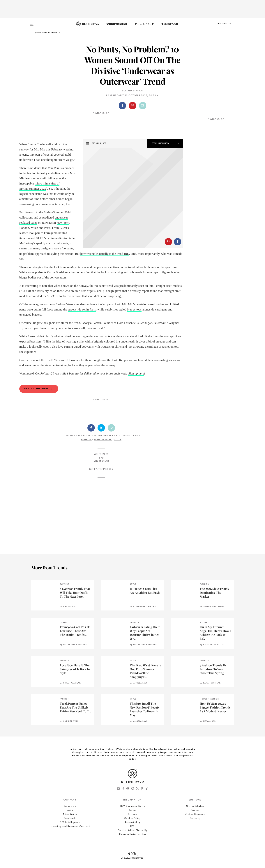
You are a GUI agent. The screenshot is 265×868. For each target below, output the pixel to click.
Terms (132, 820)
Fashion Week (103, 450)
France (195, 820)
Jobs (70, 820)
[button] (215, 27)
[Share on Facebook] (122, 106)
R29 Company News (132, 816)
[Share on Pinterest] (132, 106)
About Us (70, 816)
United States (195, 816)
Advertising (70, 824)
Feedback (70, 829)
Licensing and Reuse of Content (70, 837)
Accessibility (132, 833)
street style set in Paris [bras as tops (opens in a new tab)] (82, 320)
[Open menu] (32, 22)
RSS (132, 837)
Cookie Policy (132, 829)
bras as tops (134, 320)
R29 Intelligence (70, 833)
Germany (195, 829)
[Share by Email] (143, 106)
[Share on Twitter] (101, 438)
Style (118, 450)
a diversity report (138, 301)
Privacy (133, 824)
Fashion (86, 450)
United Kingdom (195, 824)
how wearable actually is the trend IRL (49, 259)
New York (63, 223)
